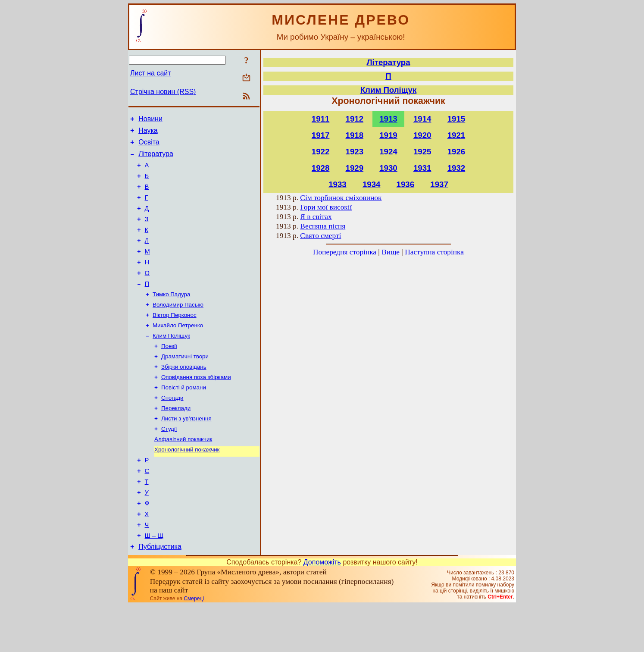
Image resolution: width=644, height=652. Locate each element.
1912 (355, 119)
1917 (321, 135)
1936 (406, 184)
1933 (338, 184)
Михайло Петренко (178, 350)
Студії (169, 462)
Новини (150, 120)
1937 (439, 184)
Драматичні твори (185, 383)
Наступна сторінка (434, 252)
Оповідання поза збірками (196, 406)
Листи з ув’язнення (186, 450)
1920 (422, 135)
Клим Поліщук (171, 361)
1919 (388, 135)
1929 (355, 168)
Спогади (172, 428)
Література (156, 159)
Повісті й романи (184, 417)
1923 (355, 152)
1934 (372, 184)
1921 (456, 135)
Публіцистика (160, 593)
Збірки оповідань (184, 394)
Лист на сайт (151, 73)
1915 (456, 119)
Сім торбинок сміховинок (341, 198)
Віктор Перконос (175, 338)
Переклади (176, 439)
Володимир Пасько (178, 327)
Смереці (194, 645)
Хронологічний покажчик (187, 484)
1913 (388, 119)
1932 (456, 168)
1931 (422, 168)
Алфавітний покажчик (183, 473)
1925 (422, 152)
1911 (321, 119)
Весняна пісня (323, 226)
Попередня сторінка (345, 252)
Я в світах (316, 217)
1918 (355, 135)
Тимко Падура (171, 316)
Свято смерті (320, 236)
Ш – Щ (154, 580)
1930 (388, 168)
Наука (148, 133)
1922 (321, 152)
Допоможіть (322, 608)
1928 (321, 168)
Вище (391, 252)
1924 (388, 152)
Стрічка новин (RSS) (163, 92)
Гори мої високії (326, 207)
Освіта (149, 146)
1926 (456, 152)
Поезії (169, 372)
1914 (422, 119)
